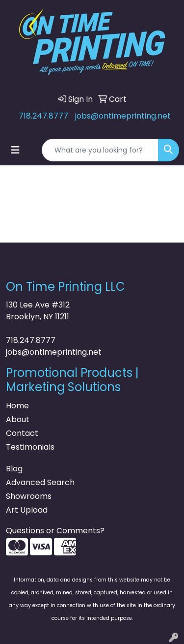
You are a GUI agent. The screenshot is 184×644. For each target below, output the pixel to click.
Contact (22, 433)
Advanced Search (40, 482)
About (18, 419)
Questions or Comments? (55, 531)
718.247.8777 (43, 116)
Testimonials (30, 447)
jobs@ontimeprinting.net (123, 116)
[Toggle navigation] (15, 150)
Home (17, 406)
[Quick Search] (100, 150)
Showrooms (29, 496)
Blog (14, 469)
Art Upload (27, 510)
